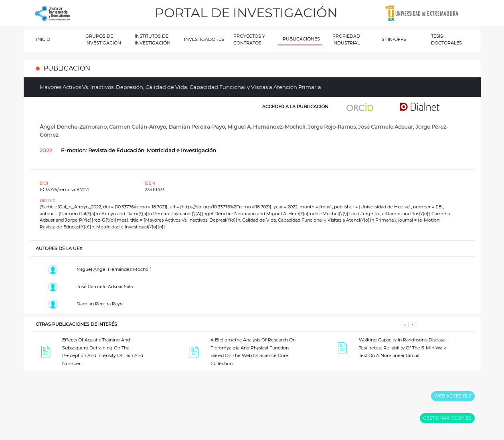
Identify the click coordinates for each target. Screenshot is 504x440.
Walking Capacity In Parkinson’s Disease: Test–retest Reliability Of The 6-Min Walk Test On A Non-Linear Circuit (403, 348)
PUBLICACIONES (301, 39)
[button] (405, 324)
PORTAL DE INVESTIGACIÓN (246, 13)
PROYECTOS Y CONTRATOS (249, 39)
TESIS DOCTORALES (446, 39)
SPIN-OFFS (394, 39)
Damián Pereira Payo (100, 304)
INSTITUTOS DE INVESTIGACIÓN (153, 39)
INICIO (43, 39)
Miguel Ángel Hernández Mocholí (114, 269)
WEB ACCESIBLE (453, 396)
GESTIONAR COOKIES (447, 418)
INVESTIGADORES (204, 39)
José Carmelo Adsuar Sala (105, 287)
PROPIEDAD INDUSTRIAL (346, 39)
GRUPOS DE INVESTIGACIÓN (103, 39)
